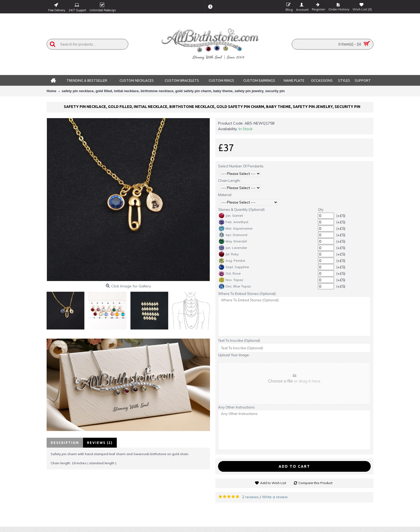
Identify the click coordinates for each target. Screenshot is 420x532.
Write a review (275, 497)
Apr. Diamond (233, 235)
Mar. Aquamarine (236, 228)
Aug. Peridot (232, 261)
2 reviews (250, 497)
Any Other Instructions (236, 407)
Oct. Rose (230, 274)
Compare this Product (315, 483)
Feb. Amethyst (234, 222)
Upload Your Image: (234, 355)
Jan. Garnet (231, 216)
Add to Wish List (273, 483)
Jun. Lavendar (233, 248)
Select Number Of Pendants (241, 166)
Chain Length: (229, 181)
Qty (321, 209)
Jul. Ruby (229, 254)
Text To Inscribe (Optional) (239, 340)
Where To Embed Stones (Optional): (247, 294)
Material (225, 195)
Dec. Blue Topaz (235, 286)
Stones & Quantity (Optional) (241, 209)
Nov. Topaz (231, 280)
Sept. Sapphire (234, 267)
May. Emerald (233, 241)
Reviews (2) (100, 443)
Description (65, 443)
